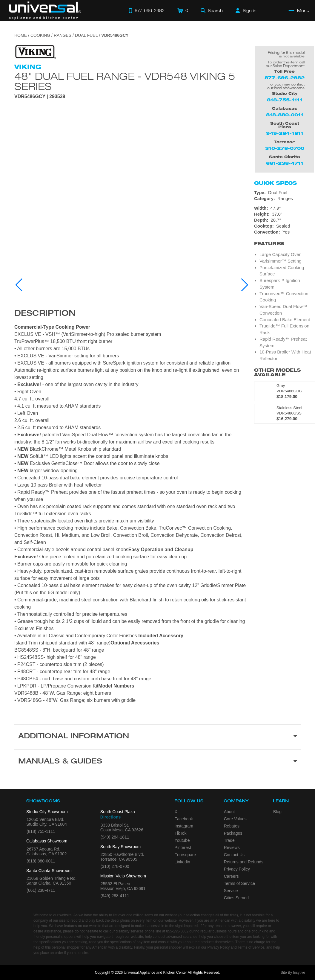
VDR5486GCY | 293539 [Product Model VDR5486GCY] (40, 97)
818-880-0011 (285, 115)
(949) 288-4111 (115, 896)
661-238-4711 (285, 163)
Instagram (184, 826)
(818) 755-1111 (41, 831)
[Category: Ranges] (285, 199)
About (229, 812)
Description (45, 314)
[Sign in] (246, 10)
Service (231, 891)
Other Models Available (277, 372)
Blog (277, 812)
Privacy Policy (237, 869)
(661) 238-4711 (41, 890)
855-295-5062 (177, 931)
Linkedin (182, 862)
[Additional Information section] (157, 737)
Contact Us (234, 855)
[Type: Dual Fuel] (285, 193)
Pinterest (183, 848)
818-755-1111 (285, 100)
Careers (231, 876)
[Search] (212, 10)
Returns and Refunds (244, 862)
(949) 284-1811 (115, 837)
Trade (229, 840)
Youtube (182, 840)
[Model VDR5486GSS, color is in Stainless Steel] (285, 414)
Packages (233, 833)
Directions (110, 817)
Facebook (184, 819)
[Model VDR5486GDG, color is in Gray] (285, 391)
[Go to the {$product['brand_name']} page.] (35, 52)
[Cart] (183, 10)
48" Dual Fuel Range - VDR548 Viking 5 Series (125, 81)
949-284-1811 (285, 133)
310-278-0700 (285, 148)
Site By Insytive (293, 973)
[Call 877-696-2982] (147, 10)
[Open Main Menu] (299, 10)
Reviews (232, 848)
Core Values (235, 819)
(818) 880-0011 (41, 861)
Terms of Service (239, 883)
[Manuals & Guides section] (157, 762)
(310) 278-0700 (115, 866)
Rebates (232, 826)
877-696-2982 (285, 78)
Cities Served (236, 898)
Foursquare (185, 855)
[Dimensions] (285, 214)
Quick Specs (275, 183)
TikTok (181, 833)
